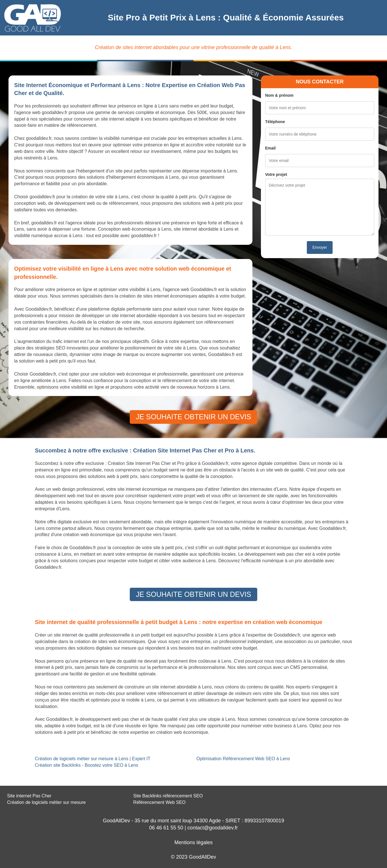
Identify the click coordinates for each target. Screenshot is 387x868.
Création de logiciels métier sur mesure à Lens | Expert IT (93, 759)
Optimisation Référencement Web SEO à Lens (243, 759)
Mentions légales (193, 842)
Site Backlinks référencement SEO (168, 796)
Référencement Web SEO (159, 802)
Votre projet (276, 174)
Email (270, 148)
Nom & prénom (279, 95)
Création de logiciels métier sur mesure (46, 802)
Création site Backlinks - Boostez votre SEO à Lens (87, 765)
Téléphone (275, 122)
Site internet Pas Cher (29, 796)
